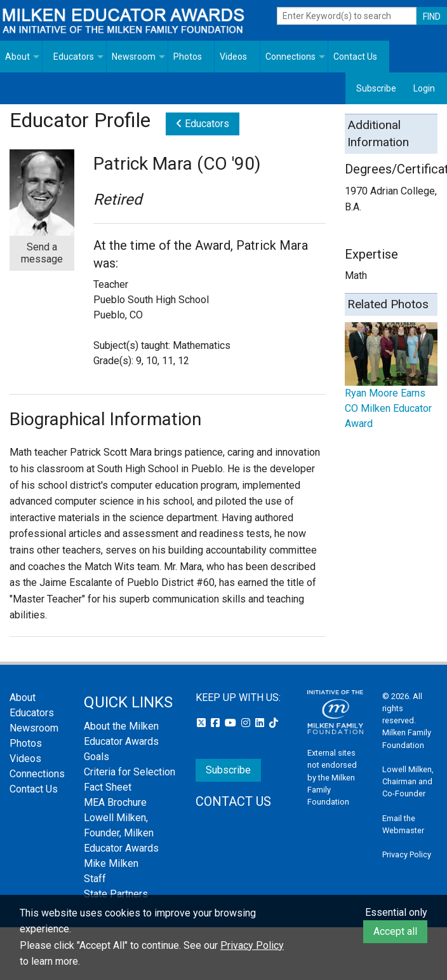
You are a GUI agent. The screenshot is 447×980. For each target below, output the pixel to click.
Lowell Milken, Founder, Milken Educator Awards (121, 833)
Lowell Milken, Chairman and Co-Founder (408, 781)
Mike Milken (111, 863)
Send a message (42, 253)
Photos (188, 57)
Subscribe (376, 88)
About (17, 57)
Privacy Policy (407, 854)
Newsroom (134, 57)
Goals (97, 757)
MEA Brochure (115, 802)
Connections (290, 57)
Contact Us (355, 57)
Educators (74, 57)
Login (424, 88)
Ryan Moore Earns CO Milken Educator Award (388, 408)
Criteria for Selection (130, 772)
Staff (95, 879)
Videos (233, 57)
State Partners (116, 894)
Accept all (395, 931)
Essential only (396, 912)
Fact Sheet (108, 787)
